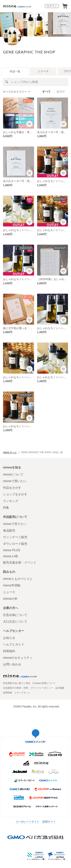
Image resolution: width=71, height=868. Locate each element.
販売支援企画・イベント (20, 562)
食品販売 (9, 530)
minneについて (13, 474)
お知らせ (9, 638)
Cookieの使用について (44, 683)
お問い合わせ (12, 664)
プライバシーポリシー (42, 688)
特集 (6, 508)
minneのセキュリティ (18, 658)
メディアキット (22, 693)
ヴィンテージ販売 (15, 537)
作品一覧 (15, 71)
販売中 (61, 92)
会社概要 (60, 688)
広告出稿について (15, 615)
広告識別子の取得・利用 (16, 688)
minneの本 (10, 599)
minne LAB (10, 556)
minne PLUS (12, 550)
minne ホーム (10, 452)
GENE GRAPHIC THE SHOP (29, 52)
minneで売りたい (15, 524)
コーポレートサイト (27, 822)
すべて (46, 92)
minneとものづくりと (18, 579)
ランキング (11, 501)
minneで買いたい (15, 481)
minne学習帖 (12, 585)
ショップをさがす (15, 494)
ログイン (52, 6)
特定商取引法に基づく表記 (17, 683)
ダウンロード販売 (15, 544)
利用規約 (9, 651)
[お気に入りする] (29, 124)
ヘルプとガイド (14, 644)
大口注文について (15, 622)
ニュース (9, 592)
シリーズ (43, 71)
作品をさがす (12, 488)
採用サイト (49, 822)
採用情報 (8, 693)
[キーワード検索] (35, 82)
